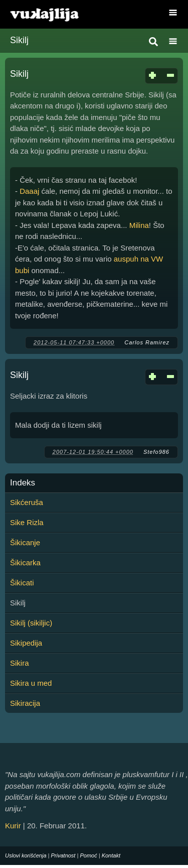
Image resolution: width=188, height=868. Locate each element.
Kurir (13, 826)
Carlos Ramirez (147, 342)
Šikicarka (25, 563)
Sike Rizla (27, 522)
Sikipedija (26, 643)
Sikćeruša (27, 502)
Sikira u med (31, 683)
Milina (139, 225)
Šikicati (22, 583)
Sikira (20, 663)
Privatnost (63, 855)
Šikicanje (25, 542)
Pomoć (88, 855)
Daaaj (29, 191)
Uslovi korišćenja (26, 855)
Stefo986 (156, 452)
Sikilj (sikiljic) (31, 623)
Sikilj (19, 74)
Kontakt (111, 855)
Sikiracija (25, 703)
